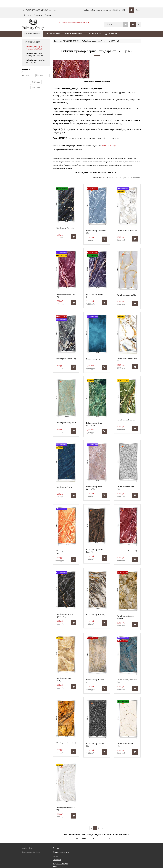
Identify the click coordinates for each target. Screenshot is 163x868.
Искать (36, 82)
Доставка (27, 15)
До (37, 75)
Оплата (48, 15)
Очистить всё (36, 87)
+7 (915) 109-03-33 (32, 10)
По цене (124, 177)
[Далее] (102, 828)
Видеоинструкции (109, 146)
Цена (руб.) (27, 69)
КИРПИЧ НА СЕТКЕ (74, 34)
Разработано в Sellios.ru (31, 852)
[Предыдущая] (91, 828)
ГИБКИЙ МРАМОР (32, 42)
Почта (55, 856)
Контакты (38, 15)
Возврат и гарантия (61, 852)
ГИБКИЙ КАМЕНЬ (53, 34)
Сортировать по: (99, 177)
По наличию (135, 177)
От (23, 75)
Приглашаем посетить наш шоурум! (74, 22)
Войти (138, 10)
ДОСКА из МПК (112, 34)
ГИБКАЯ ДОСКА (94, 34)
